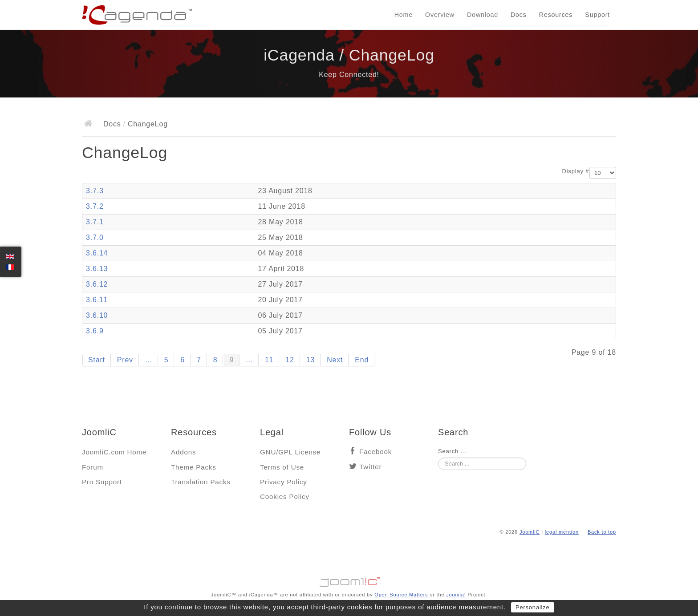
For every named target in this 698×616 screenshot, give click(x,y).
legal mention (562, 532)
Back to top (602, 532)
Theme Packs (194, 467)
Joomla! (456, 595)
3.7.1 (95, 222)
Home (404, 15)
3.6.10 (97, 315)
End (362, 360)
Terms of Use (282, 467)
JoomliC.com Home (114, 452)
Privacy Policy (284, 482)
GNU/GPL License (290, 452)
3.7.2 (95, 206)
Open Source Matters (401, 595)
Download (483, 15)
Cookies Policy (285, 496)
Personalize (533, 607)
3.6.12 (97, 284)
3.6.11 (97, 300)
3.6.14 (97, 253)
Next (335, 360)
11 (269, 360)
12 (290, 360)
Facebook (375, 452)
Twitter (370, 467)
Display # (576, 171)
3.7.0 (95, 237)
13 (310, 360)
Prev (125, 360)
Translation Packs (201, 482)
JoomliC (530, 532)
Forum (93, 467)
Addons (183, 452)
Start (97, 360)
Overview (440, 15)
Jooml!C (349, 580)
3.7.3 (95, 191)
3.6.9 (95, 331)
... (149, 360)
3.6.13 (97, 269)
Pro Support (102, 482)
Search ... (452, 451)
